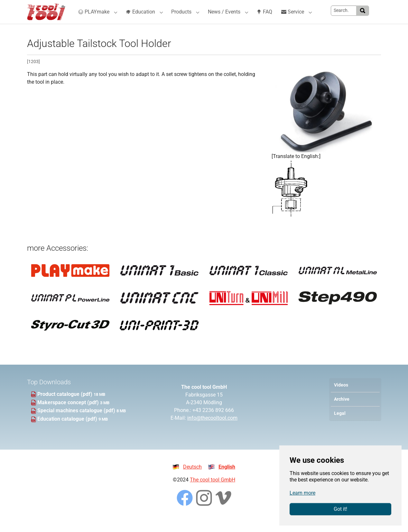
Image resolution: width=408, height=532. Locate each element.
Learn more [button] (302, 493)
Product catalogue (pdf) (65, 406)
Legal (340, 425)
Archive (342, 411)
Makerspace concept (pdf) (69, 414)
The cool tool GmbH (213, 491)
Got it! (340, 509)
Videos (341, 396)
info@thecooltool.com (212, 429)
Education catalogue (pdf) (68, 430)
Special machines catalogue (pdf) (77, 422)
